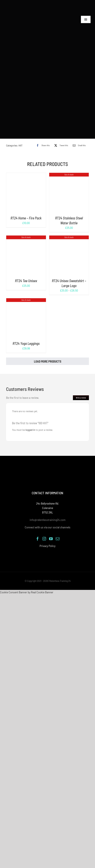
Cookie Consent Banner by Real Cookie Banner (27, 587)
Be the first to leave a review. (23, 393)
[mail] (58, 534)
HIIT (21, 140)
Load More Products (48, 356)
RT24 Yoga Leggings (26, 338)
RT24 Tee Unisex (26, 276)
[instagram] (44, 534)
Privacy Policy (48, 541)
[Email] (78, 140)
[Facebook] (42, 140)
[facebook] (38, 534)
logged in (30, 425)
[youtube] (51, 534)
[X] (60, 140)
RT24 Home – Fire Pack (26, 213)
